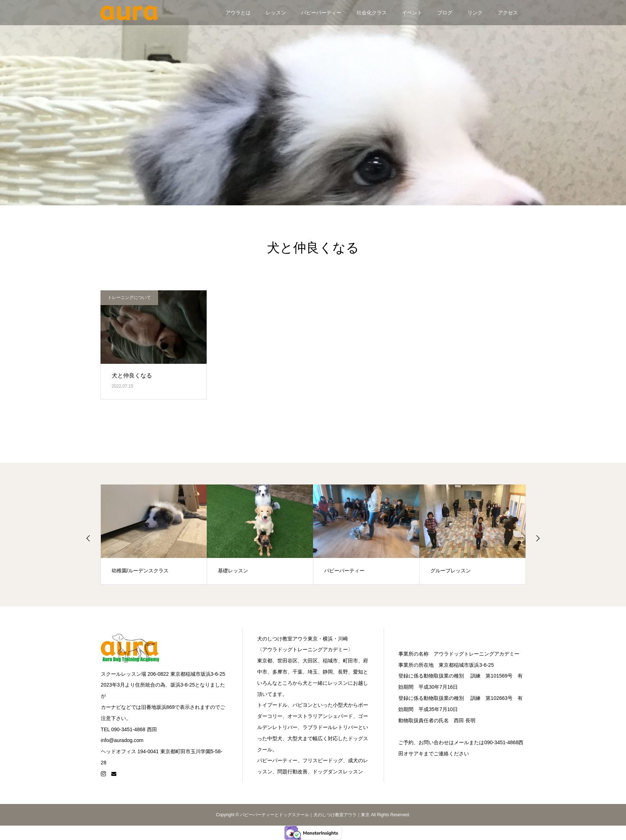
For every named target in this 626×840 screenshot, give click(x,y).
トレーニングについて (129, 298)
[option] (154, 534)
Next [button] (538, 538)
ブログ (445, 13)
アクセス (508, 13)
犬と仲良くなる (132, 376)
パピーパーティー (321, 13)
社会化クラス (372, 13)
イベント (412, 13)
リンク (475, 13)
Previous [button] (88, 538)
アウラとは (238, 13)
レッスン (276, 13)
